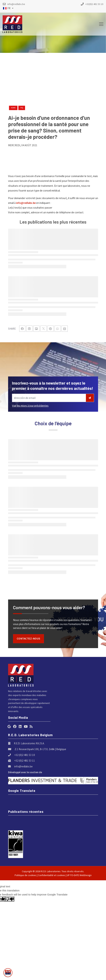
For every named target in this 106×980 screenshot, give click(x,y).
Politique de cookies (25, 875)
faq (22, 108)
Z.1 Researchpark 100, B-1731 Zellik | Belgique (40, 749)
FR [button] (7, 8)
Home (13, 108)
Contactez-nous (28, 639)
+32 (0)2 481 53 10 (25, 755)
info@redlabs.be (26, 203)
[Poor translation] (10, 899)
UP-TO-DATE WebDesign (79, 875)
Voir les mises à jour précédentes (30, 406)
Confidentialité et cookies (52, 875)
